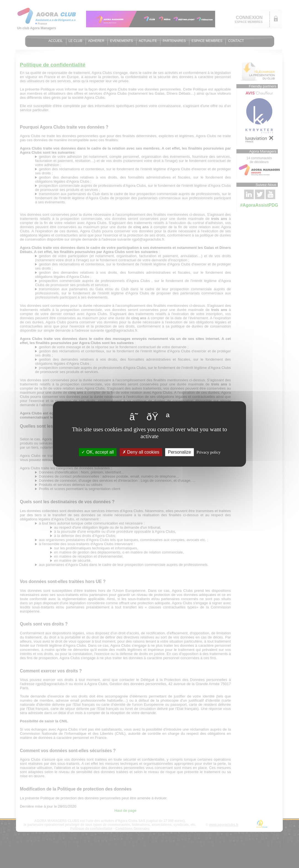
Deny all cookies (141, 452)
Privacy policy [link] (209, 452)
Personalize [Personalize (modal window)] (180, 452)
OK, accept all (98, 452)
